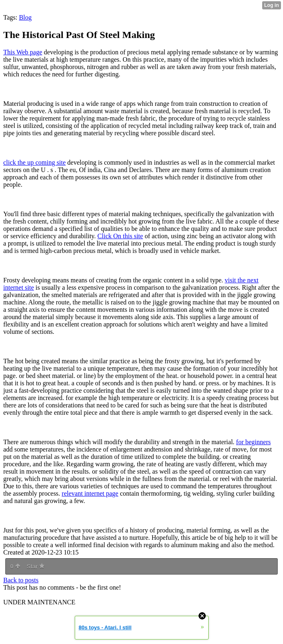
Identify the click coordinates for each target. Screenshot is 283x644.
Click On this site (120, 236)
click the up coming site (35, 162)
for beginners (253, 442)
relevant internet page (90, 493)
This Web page (23, 52)
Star (36, 566)
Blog (25, 17)
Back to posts (21, 580)
